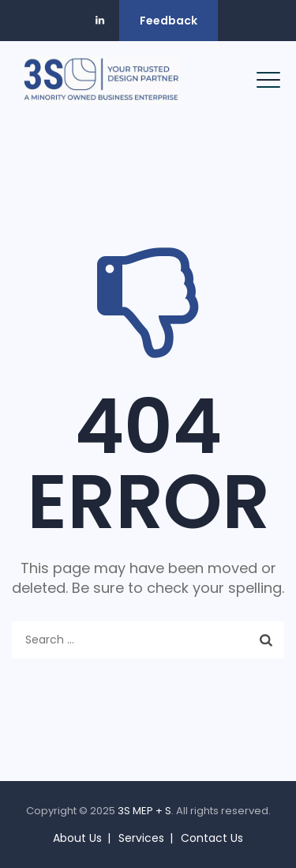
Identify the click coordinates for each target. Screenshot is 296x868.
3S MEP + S (144, 811)
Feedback (169, 21)
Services (141, 838)
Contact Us (212, 838)
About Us (77, 838)
